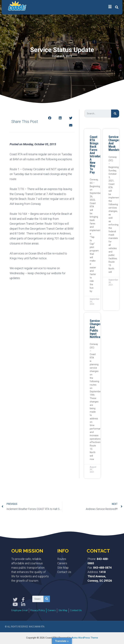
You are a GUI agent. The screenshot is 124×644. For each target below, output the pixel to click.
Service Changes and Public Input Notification (98, 329)
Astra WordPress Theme (85, 637)
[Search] (115, 114)
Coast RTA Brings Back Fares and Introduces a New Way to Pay (97, 155)
